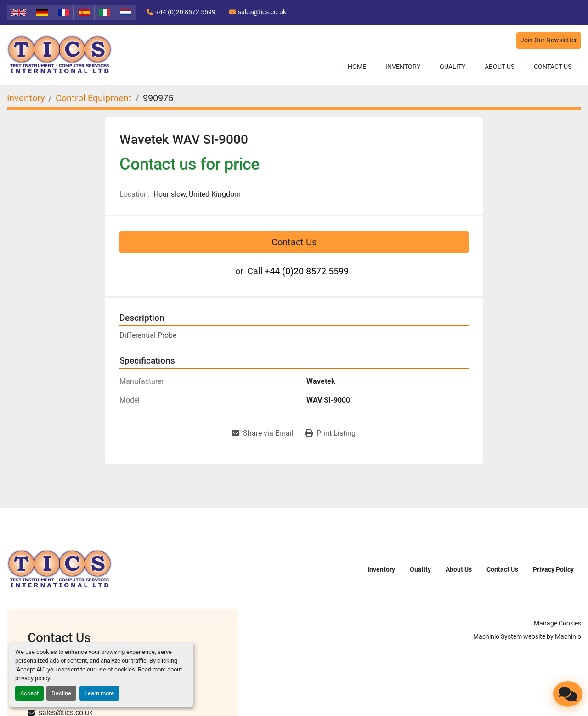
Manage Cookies (557, 623)
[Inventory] (26, 98)
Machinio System (498, 636)
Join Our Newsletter (549, 40)
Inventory (403, 67)
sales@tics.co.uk (262, 12)
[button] (403, 67)
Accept (29, 693)
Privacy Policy (553, 569)
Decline (61, 693)
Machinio (568, 636)
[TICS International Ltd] (60, 569)
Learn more (99, 693)
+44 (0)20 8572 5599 (185, 12)
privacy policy (32, 678)
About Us (500, 67)
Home (357, 67)
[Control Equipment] (94, 98)
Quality (452, 67)
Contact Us (553, 67)
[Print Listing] (331, 433)
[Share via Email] (263, 433)
